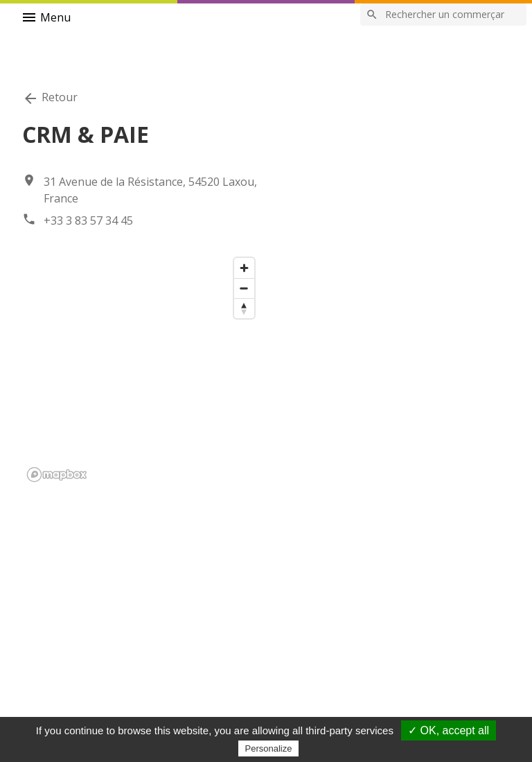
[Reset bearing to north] (244, 308)
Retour (50, 98)
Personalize (269, 748)
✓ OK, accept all (449, 730)
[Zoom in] (244, 268)
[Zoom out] (244, 288)
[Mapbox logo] (57, 475)
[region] (142, 369)
